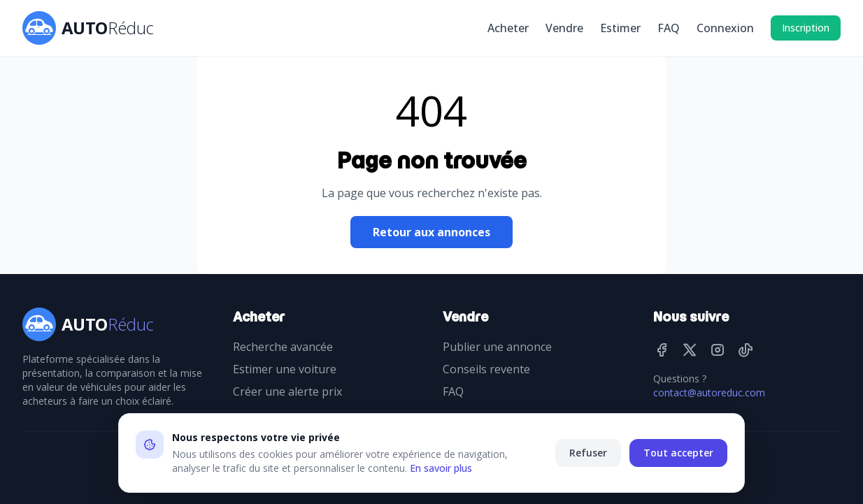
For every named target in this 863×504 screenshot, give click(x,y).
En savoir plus (441, 468)
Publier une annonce (497, 347)
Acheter (508, 28)
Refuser (588, 453)
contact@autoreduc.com (709, 393)
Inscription (806, 28)
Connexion (725, 28)
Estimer (620, 28)
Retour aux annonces (431, 232)
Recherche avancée (283, 347)
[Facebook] (662, 350)
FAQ (669, 28)
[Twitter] (690, 350)
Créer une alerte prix (287, 391)
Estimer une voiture (285, 369)
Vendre (564, 28)
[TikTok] (746, 350)
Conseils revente (486, 369)
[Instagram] (718, 350)
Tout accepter (678, 453)
